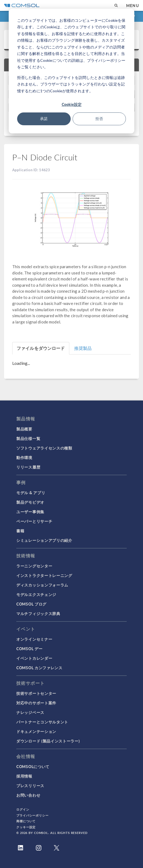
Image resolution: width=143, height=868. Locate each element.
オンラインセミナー (34, 639)
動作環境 (24, 457)
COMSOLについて (33, 766)
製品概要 (24, 429)
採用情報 (24, 776)
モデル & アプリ (31, 493)
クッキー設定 (26, 827)
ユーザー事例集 (30, 512)
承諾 (44, 119)
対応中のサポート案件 (36, 703)
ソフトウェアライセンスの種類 (44, 448)
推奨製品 (83, 348)
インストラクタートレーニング (44, 575)
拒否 (99, 119)
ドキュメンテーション (36, 731)
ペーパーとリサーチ (34, 521)
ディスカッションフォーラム (42, 585)
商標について (26, 821)
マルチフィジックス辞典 (38, 613)
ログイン (23, 809)
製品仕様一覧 (28, 438)
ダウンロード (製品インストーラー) (48, 741)
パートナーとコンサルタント (42, 722)
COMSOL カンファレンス (39, 668)
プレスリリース (30, 786)
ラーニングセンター (34, 566)
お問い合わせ (28, 795)
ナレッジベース (30, 712)
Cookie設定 (72, 104)
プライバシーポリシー (32, 815)
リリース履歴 (28, 467)
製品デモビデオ (30, 502)
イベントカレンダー (34, 658)
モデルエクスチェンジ (36, 594)
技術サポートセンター (36, 693)
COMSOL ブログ (31, 604)
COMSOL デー (29, 649)
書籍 (20, 531)
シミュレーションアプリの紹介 (44, 540)
